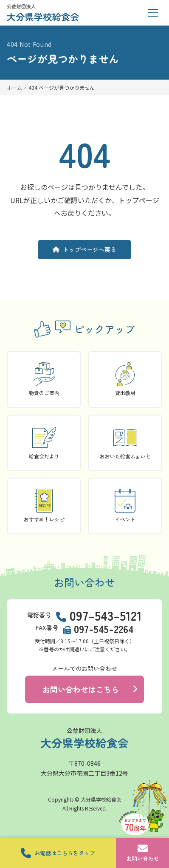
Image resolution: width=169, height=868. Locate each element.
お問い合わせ (142, 853)
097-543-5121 (106, 615)
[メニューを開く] (153, 13)
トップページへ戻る (84, 249)
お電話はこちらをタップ (58, 853)
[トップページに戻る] (43, 13)
